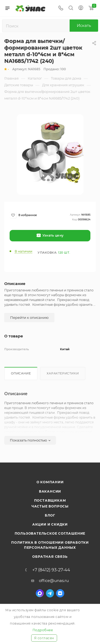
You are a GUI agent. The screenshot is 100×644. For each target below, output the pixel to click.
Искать (84, 25)
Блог (50, 515)
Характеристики (63, 373)
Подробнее (43, 630)
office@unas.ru (54, 581)
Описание (21, 373)
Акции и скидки (50, 524)
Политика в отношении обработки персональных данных (50, 545)
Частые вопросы (50, 506)
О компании (50, 482)
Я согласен (44, 638)
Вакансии (50, 491)
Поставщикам (50, 500)
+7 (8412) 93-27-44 (51, 570)
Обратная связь (50, 557)
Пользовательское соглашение (50, 533)
